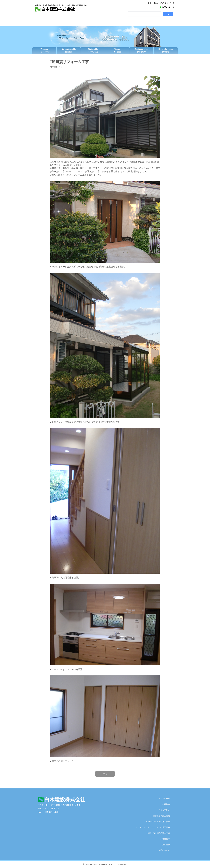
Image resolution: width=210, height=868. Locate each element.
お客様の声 (141, 50)
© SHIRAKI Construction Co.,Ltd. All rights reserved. (105, 864)
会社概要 (69, 50)
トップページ (44, 50)
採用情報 (166, 50)
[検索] (144, 14)
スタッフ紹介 (93, 50)
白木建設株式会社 (65, 799)
